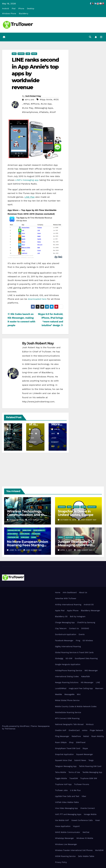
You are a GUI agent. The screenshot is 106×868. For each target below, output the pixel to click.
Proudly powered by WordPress (16, 726)
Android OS (89, 605)
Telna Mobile (61, 772)
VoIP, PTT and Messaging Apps (68, 814)
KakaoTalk (85, 676)
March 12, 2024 (17, 520)
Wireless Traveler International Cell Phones (74, 850)
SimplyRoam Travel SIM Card (68, 748)
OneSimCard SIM (14, 530)
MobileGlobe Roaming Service (68, 712)
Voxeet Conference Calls (82, 820)
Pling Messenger (62, 736)
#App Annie (46, 100)
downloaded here (37, 299)
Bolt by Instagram (78, 616)
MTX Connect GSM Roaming (67, 718)
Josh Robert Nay (33, 96)
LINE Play (30, 197)
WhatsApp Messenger (65, 838)
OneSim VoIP (61, 730)
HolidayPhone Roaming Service (69, 671)
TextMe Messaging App (92, 772)
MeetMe (59, 694)
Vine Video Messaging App (66, 808)
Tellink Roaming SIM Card (90, 766)
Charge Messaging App (65, 622)
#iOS (56, 100)
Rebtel (86, 736)
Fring (78, 641)
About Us (83, 592)
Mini (79, 694)
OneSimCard (74, 730)
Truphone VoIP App (63, 784)
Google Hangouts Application (68, 664)
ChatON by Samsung (86, 622)
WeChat (86, 832)
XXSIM (34, 537)
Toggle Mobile (61, 778)
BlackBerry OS (61, 616)
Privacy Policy (61, 862)
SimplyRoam (25, 534)
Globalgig (59, 658)
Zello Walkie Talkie (86, 856)
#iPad (26, 104)
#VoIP (53, 112)
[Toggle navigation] (101, 37)
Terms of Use (74, 772)
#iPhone (35, 104)
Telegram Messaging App (66, 766)
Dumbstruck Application (66, 635)
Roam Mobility (39, 530)
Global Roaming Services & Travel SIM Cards (74, 652)
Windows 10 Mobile (85, 838)
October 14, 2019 (69, 520)
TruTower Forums (82, 784)
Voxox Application (63, 826)
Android (5, 9)
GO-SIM (69, 658)
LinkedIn (37, 393)
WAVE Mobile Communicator (68, 832)
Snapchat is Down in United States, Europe (76, 513)
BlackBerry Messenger (90, 611)
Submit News (80, 760)
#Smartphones (30, 112)
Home (58, 592)
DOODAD (85, 628)
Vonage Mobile (90, 814)
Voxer (98, 820)
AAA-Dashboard (70, 592)
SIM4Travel (81, 742)
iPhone (21, 9)
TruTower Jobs (61, 790)
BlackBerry (24, 14)
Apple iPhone (73, 611)
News (34, 54)
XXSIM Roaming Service (65, 856)
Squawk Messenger (85, 754)
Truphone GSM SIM (89, 778)
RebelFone (27, 530)
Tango (91, 760)
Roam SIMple (13, 534)
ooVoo (85, 730)
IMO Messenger (91, 671)
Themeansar (10, 729)
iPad (14, 9)
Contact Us (74, 628)
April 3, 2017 (67, 550)
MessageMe (69, 694)
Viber (84, 796)
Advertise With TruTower (66, 599)
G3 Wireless (88, 641)
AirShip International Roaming (68, 605)
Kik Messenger (87, 682)
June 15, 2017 (16, 550)
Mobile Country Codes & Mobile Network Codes (76, 706)
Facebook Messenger (64, 641)
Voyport (76, 826)
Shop (71, 742)
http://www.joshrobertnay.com (38, 402)
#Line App (46, 104)
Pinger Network (97, 730)
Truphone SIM (13, 537)
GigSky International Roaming (68, 646)
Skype (85, 748)
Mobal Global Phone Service (67, 700)
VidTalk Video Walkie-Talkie (67, 802)
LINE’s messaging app (27, 180)
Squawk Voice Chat (63, 760)
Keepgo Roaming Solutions (67, 682)
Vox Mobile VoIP (62, 820)
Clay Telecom (61, 628)
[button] (90, 37)
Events (82, 635)
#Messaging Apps (44, 108)
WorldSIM (25, 537)
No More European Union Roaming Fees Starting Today (27, 545)
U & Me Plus (75, 790)
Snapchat (92, 507)
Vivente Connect (88, 808)
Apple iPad (60, 611)
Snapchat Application (64, 754)
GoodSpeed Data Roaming (86, 658)
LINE (98, 682)
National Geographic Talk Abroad (69, 724)
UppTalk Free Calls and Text (67, 796)
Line (28, 54)
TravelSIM (36, 534)
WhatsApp (79, 537)
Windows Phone (9, 14)
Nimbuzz (90, 724)
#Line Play (28, 108)
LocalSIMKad (61, 688)
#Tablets (44, 112)
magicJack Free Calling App (81, 688)
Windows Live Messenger (66, 844)
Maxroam (99, 688)
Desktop (31, 9)
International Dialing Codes (67, 676)
